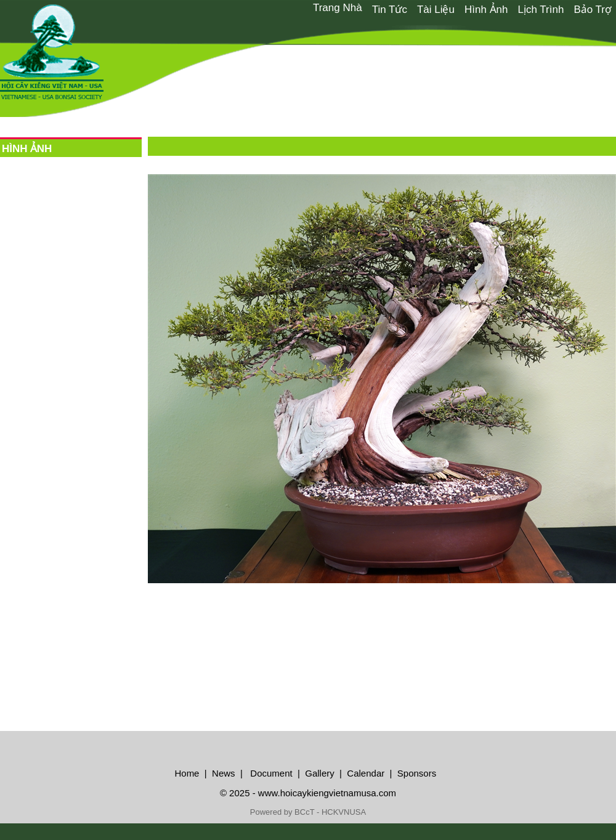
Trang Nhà (338, 8)
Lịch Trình (541, 10)
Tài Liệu (436, 10)
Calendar (366, 773)
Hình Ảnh (486, 10)
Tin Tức (390, 10)
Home (187, 773)
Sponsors (417, 773)
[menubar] (462, 9)
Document (270, 773)
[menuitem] (338, 8)
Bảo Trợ (592, 10)
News (222, 773)
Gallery (320, 773)
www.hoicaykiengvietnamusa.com (327, 793)
